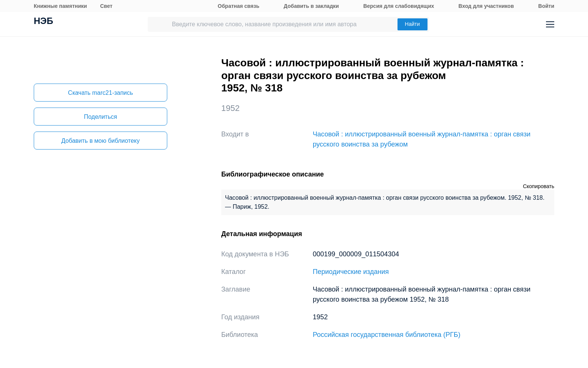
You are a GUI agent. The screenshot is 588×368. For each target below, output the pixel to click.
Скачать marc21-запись (100, 93)
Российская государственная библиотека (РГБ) (387, 335)
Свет (106, 6)
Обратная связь (239, 6)
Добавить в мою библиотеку (100, 141)
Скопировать (538, 186)
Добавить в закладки (311, 6)
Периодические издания (351, 272)
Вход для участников (486, 6)
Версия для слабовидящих (399, 6)
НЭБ (43, 22)
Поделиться (100, 117)
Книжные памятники (60, 6)
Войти (546, 6)
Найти (412, 24)
